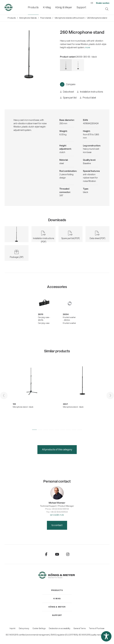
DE (92, 3)
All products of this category (57, 449)
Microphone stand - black (23, 407)
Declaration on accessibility (60, 628)
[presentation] (4, 395)
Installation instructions (90, 92)
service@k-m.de (57, 515)
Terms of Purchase (97, 628)
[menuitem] (33, 7)
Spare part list (68, 98)
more (88, 47)
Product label (88, 98)
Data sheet (67, 92)
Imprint (13, 628)
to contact (57, 525)
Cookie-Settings (39, 628)
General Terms (79, 628)
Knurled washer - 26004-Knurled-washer (69, 320)
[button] (34, 430)
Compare (71, 84)
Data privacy (24, 628)
